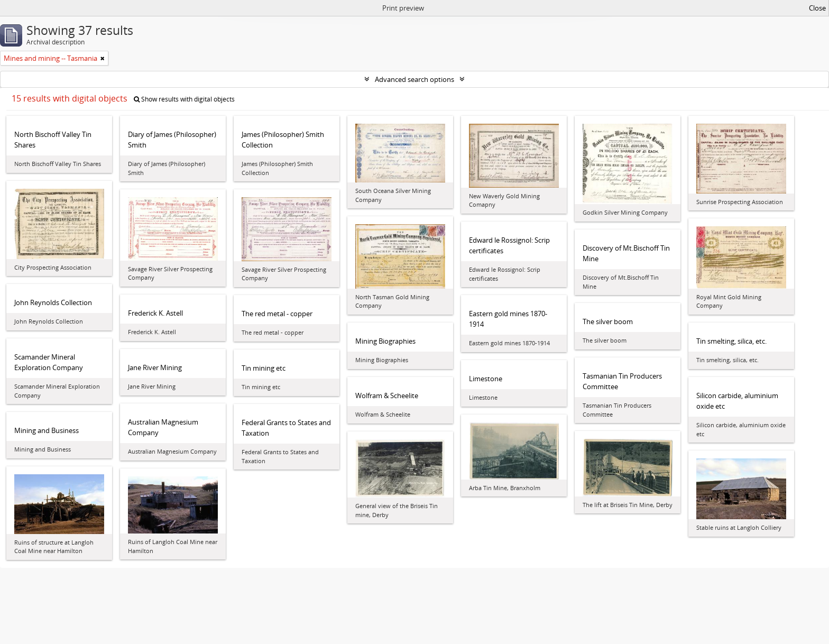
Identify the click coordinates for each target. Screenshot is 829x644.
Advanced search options (414, 79)
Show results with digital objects (184, 99)
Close (817, 8)
